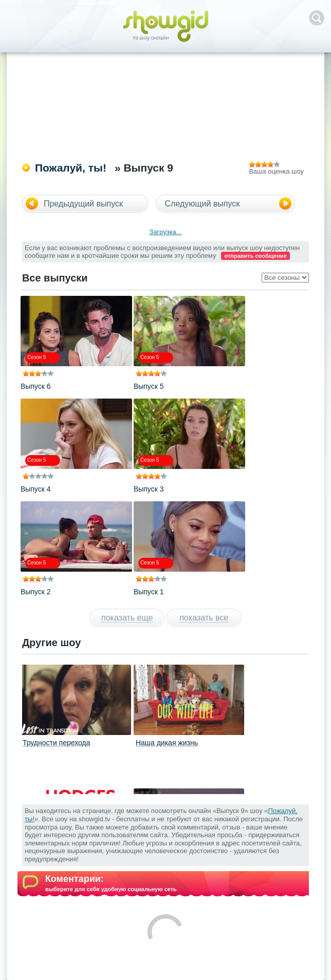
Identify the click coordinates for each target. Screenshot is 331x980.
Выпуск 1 (149, 592)
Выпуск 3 (149, 489)
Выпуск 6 (36, 386)
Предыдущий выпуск (83, 204)
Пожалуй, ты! (71, 168)
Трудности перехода (57, 743)
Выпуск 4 (36, 489)
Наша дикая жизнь (167, 743)
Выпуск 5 (149, 386)
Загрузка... (165, 232)
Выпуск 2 (36, 592)
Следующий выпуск (203, 204)
